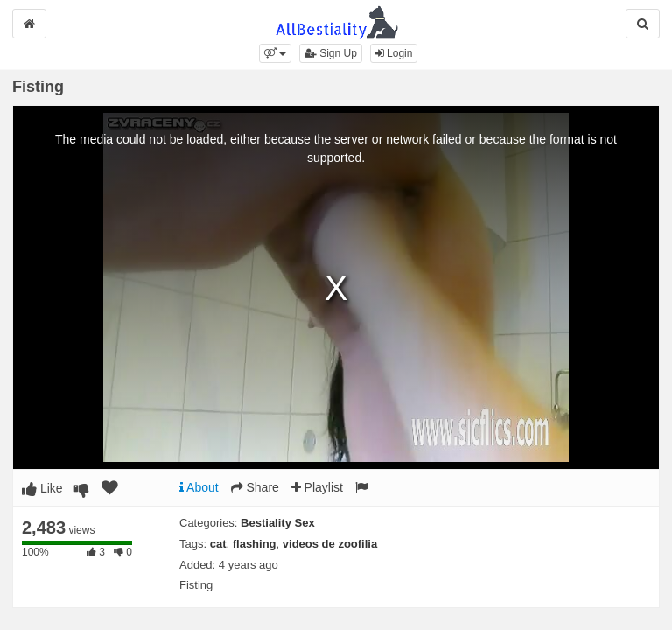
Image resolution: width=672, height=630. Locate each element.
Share (255, 487)
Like (42, 488)
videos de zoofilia (330, 544)
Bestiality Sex (278, 523)
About (199, 487)
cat (218, 544)
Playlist (317, 487)
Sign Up (331, 53)
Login (394, 53)
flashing (255, 544)
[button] (275, 53)
